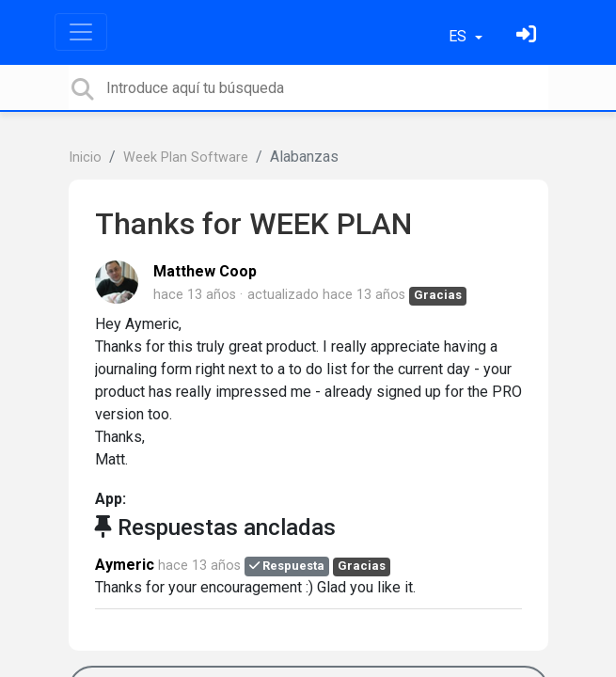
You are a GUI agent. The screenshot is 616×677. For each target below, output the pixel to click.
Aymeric (125, 565)
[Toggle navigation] (81, 32)
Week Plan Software (186, 157)
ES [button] (459, 36)
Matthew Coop (205, 271)
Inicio (85, 157)
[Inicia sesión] (529, 36)
